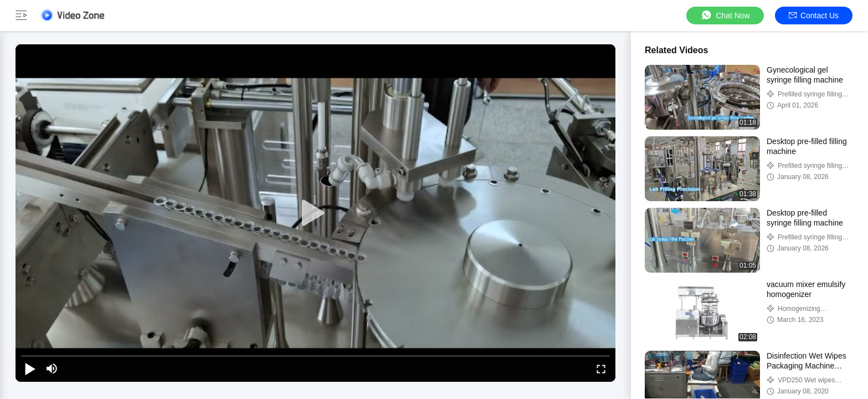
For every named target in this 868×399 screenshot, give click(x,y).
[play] (316, 213)
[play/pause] (30, 369)
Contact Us (814, 16)
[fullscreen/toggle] (601, 369)
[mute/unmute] (52, 369)
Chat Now (725, 15)
